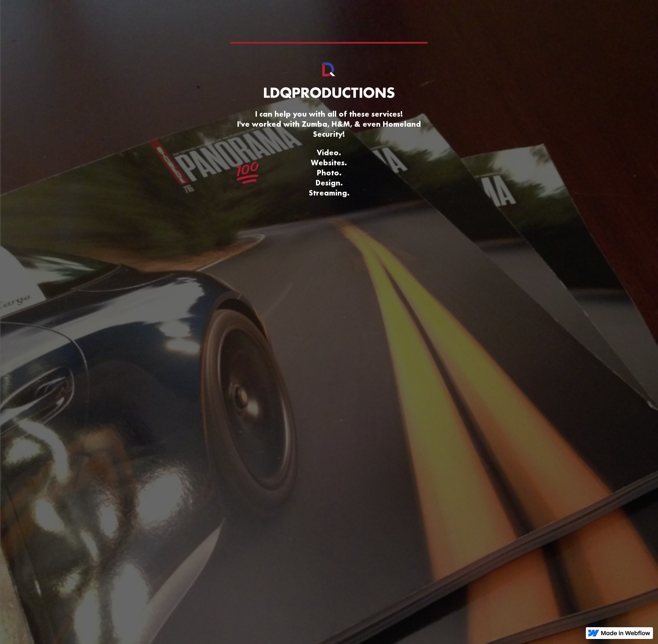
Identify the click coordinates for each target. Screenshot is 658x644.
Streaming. (329, 193)
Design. (329, 183)
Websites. (329, 163)
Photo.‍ (329, 173)
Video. (329, 153)
